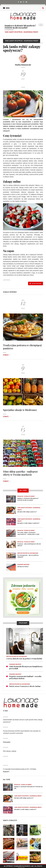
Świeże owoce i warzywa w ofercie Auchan (25, 686)
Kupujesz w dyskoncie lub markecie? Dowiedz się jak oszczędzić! (20, 27)
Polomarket (7, 742)
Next (42, 25)
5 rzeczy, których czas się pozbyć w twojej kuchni (24, 659)
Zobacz (7, 355)
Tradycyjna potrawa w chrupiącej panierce (22, 347)
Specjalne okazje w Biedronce (20, 410)
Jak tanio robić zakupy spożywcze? (27, 512)
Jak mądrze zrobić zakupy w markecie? (28, 523)
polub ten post (36, 283)
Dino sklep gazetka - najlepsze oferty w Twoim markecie (20, 473)
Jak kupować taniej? (23, 567)
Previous (40, 25)
